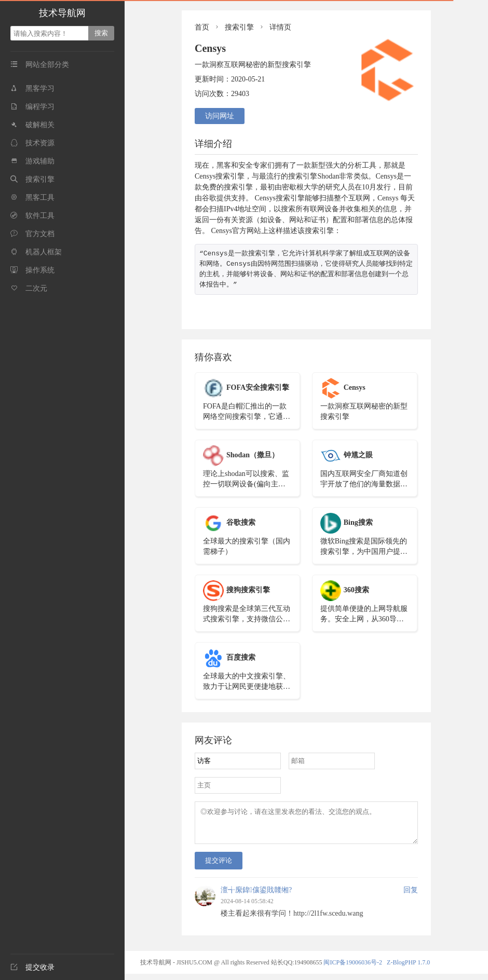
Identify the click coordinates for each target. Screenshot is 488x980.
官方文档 (32, 234)
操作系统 (32, 270)
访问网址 (220, 116)
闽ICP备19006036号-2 (353, 969)
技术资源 (32, 143)
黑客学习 (32, 89)
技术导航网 (62, 13)
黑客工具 (32, 198)
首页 (202, 27)
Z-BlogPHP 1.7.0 (408, 969)
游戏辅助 (32, 161)
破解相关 (32, 125)
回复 (411, 896)
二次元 (29, 288)
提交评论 (219, 867)
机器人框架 (36, 252)
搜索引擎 (32, 179)
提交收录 (32, 967)
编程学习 (32, 107)
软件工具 (32, 216)
